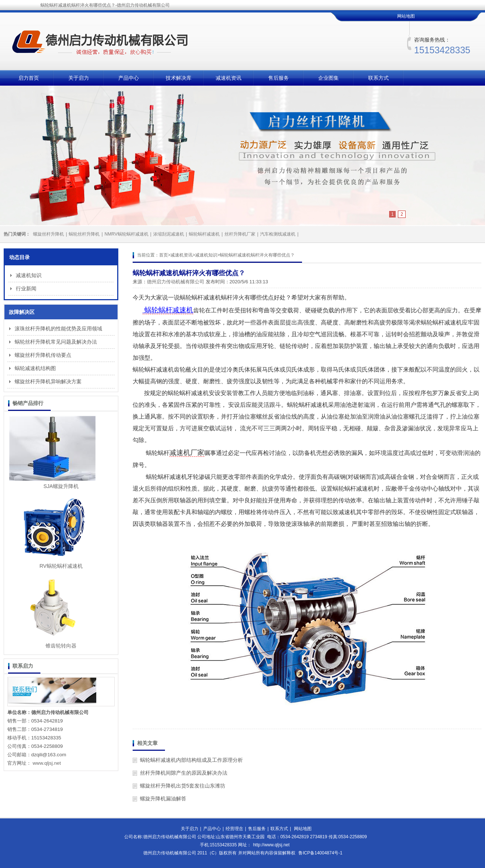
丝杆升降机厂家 (240, 234)
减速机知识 (206, 255)
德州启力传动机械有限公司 (176, 282)
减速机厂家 (187, 453)
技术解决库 (179, 78)
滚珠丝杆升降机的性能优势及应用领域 (58, 329)
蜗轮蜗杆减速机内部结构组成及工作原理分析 (191, 760)
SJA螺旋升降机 (61, 486)
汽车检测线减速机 (278, 234)
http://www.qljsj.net (271, 845)
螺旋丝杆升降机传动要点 (43, 355)
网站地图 (406, 16)
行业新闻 (26, 288)
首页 (164, 255)
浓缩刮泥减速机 (169, 234)
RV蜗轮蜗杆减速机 (61, 566)
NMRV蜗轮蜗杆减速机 (127, 234)
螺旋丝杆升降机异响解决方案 (48, 381)
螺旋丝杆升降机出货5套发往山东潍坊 (183, 786)
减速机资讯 (229, 78)
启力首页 (29, 78)
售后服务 (279, 78)
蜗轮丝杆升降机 (84, 234)
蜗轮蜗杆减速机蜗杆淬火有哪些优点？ (257, 255)
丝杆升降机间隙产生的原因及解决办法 (184, 773)
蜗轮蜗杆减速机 (204, 234)
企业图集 (328, 78)
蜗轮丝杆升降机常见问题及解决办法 (56, 342)
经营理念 (234, 829)
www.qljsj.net (47, 763)
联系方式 (378, 78)
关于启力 (79, 78)
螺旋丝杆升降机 (48, 234)
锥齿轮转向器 (61, 646)
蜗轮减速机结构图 (35, 368)
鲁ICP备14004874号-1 (320, 853)
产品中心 (129, 78)
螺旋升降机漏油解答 (163, 799)
